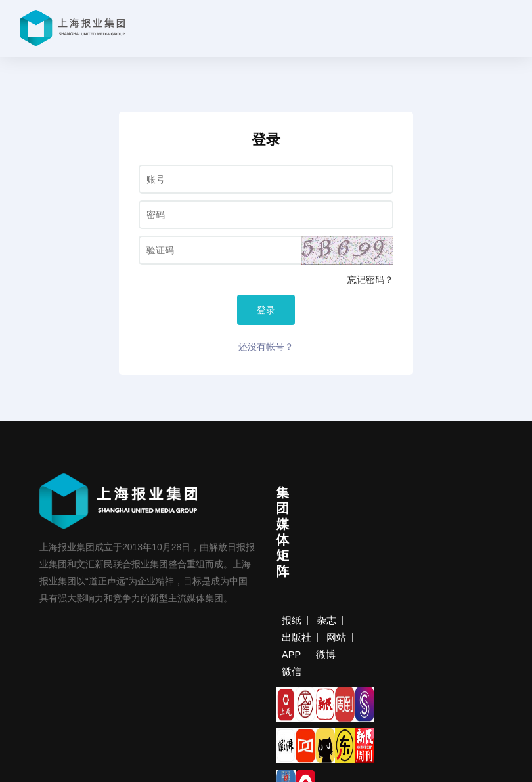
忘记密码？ (370, 280)
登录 (266, 310)
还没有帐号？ (266, 347)
